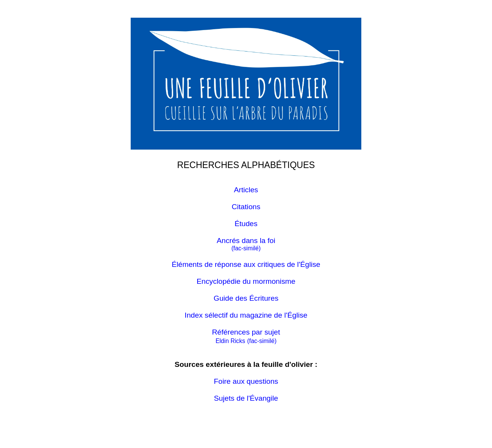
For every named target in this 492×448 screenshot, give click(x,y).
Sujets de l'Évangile (246, 398)
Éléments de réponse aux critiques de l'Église (246, 264)
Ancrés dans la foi (246, 241)
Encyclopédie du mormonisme (246, 281)
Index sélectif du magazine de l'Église (246, 315)
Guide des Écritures (246, 298)
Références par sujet (246, 332)
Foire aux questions (246, 381)
